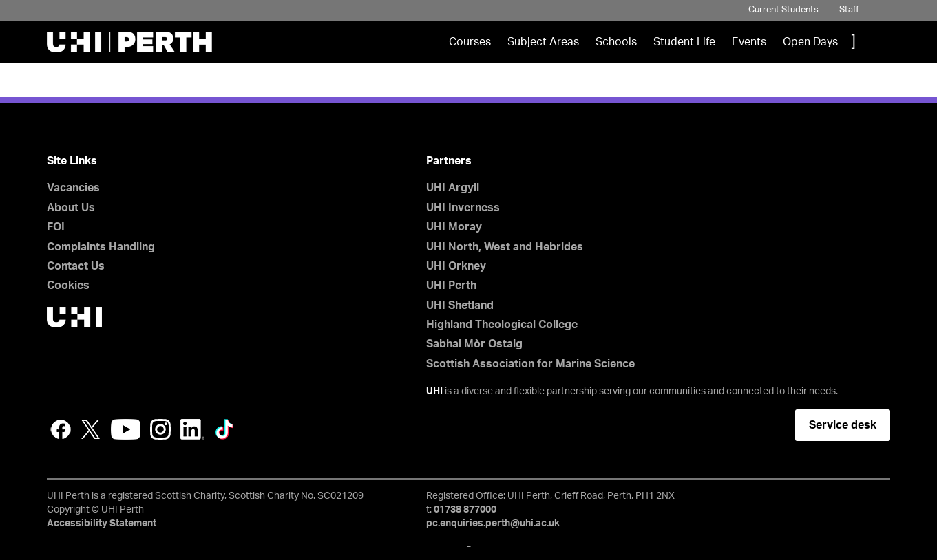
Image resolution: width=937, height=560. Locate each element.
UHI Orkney (456, 266)
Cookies (68, 286)
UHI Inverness (463, 208)
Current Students (783, 10)
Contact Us (76, 266)
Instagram (160, 429)
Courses (470, 42)
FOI (56, 227)
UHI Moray (454, 227)
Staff (849, 10)
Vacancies (73, 188)
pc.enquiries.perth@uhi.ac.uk (493, 524)
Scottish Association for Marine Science (530, 364)
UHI (434, 391)
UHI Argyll (453, 188)
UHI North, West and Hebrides (505, 247)
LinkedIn (192, 429)
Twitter (91, 429)
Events (749, 42)
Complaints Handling (101, 247)
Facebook (61, 429)
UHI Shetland (460, 305)
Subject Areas (543, 42)
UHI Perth (451, 286)
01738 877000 (465, 510)
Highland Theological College (502, 325)
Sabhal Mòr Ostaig (474, 344)
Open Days (810, 42)
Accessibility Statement (102, 524)
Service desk (843, 425)
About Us (71, 208)
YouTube (126, 429)
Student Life (684, 42)
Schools (616, 42)
